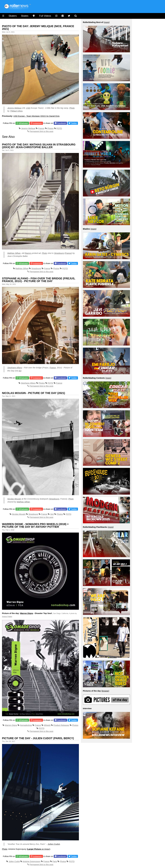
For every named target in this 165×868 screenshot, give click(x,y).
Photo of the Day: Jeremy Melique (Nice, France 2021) (38, 28)
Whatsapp (23, 123)
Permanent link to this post (41, 131)
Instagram (37, 123)
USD (28, 108)
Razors (28, 253)
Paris (55, 861)
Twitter (74, 123)
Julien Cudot (54, 844)
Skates (25, 16)
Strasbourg (59, 253)
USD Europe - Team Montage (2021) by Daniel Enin (36, 116)
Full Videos (45, 16)
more (107, 22)
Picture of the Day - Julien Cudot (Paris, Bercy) (38, 738)
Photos (50, 128)
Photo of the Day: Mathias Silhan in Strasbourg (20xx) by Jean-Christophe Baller (39, 146)
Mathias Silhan (14, 253)
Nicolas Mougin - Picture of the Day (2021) (33, 393)
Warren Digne (27, 613)
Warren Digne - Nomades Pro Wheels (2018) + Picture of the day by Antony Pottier (35, 525)
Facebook (62, 123)
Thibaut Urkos (16, 111)
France (41, 128)
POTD (59, 128)
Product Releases (61, 725)
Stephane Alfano (15, 368)
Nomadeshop (26, 725)
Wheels (47, 725)
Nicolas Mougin (14, 499)
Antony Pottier (7, 617)
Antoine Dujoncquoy (31, 861)
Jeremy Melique (14, 108)
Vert (52, 514)
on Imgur (38, 849)
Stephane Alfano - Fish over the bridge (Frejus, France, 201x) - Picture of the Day (39, 280)
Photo (72, 108)
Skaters (13, 16)
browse (105, 691)
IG (20, 371)
